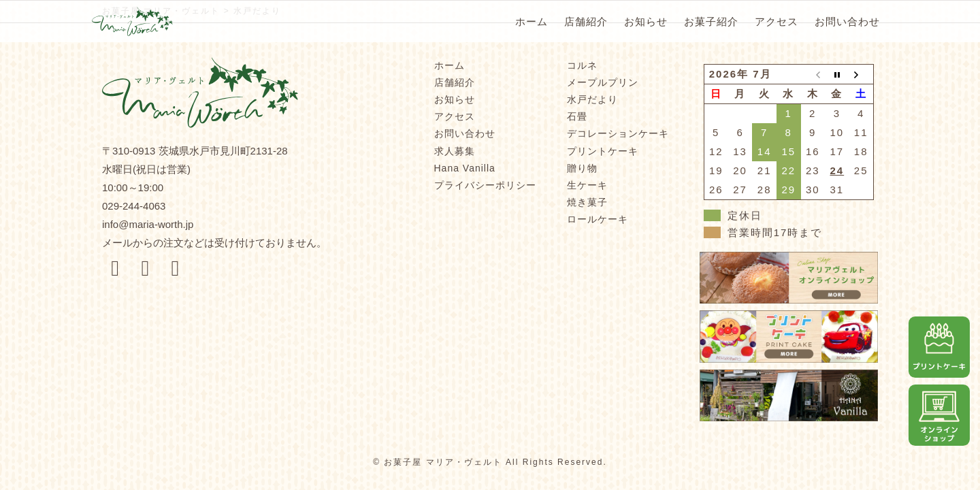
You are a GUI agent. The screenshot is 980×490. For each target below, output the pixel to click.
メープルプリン (603, 82)
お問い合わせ (847, 21)
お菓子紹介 (711, 21)
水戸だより (592, 99)
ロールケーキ (598, 219)
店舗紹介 (586, 21)
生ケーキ (587, 185)
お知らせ (646, 21)
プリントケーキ (603, 151)
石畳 (577, 116)
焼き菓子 (587, 202)
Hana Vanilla (465, 168)
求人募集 (455, 151)
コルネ (582, 65)
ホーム (532, 21)
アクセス (777, 21)
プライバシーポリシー (485, 185)
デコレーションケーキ (618, 133)
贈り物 (582, 168)
